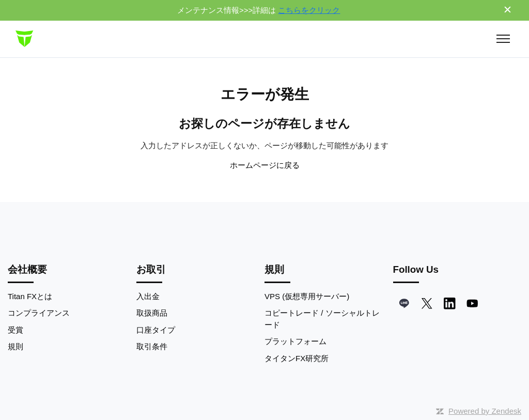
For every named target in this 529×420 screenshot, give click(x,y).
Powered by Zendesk (485, 411)
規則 (15, 346)
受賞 (15, 330)
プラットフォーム (295, 341)
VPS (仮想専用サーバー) (307, 296)
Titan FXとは (30, 296)
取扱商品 (152, 313)
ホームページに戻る (265, 165)
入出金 (148, 296)
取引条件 (152, 346)
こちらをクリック (309, 10)
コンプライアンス (39, 313)
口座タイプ (156, 330)
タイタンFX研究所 (297, 358)
